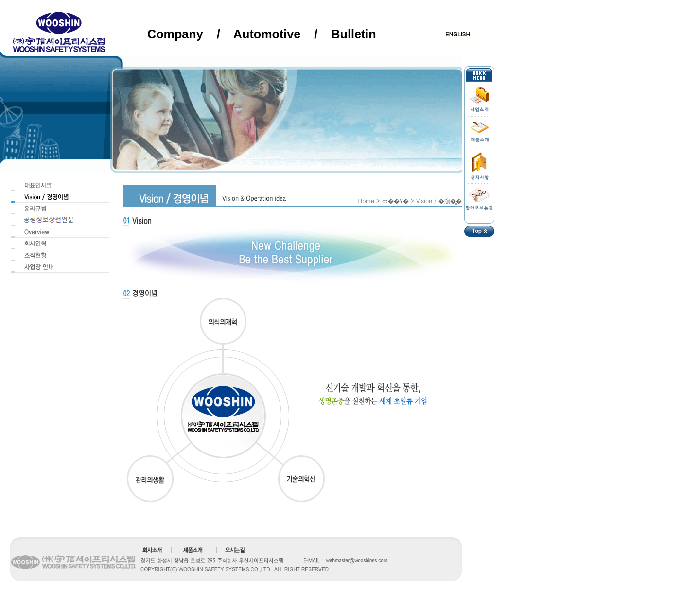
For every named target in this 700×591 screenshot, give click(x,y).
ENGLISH (458, 34)
